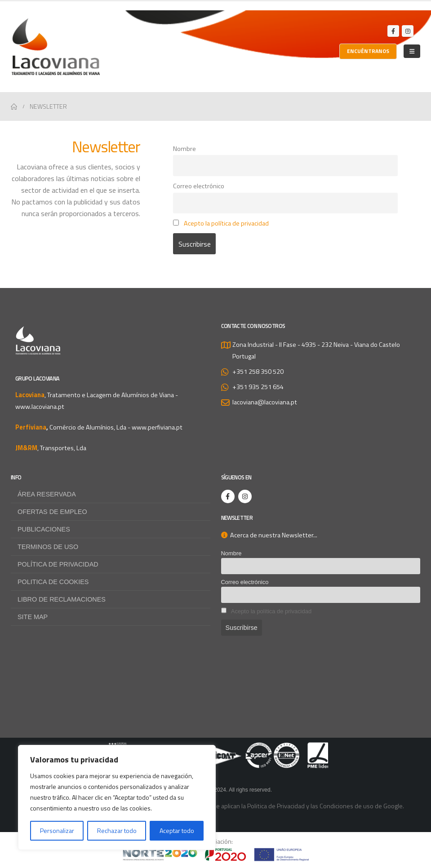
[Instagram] (408, 31)
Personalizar (57, 830)
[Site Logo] (56, 47)
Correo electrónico (199, 186)
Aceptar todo (177, 830)
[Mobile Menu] (412, 51)
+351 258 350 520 (258, 372)
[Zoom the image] (216, 854)
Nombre (184, 149)
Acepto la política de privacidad (226, 223)
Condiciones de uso (347, 806)
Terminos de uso (48, 547)
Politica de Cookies (53, 582)
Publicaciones (44, 529)
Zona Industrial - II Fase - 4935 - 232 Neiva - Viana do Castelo (316, 345)
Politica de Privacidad (276, 806)
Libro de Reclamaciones (62, 599)
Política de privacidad (58, 564)
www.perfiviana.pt (157, 427)
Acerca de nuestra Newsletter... (269, 535)
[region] (117, 797)
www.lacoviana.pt (40, 407)
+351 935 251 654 (258, 387)
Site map (33, 617)
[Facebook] (393, 31)
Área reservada (47, 494)
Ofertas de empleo (52, 512)
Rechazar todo (117, 830)
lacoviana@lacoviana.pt (265, 402)
